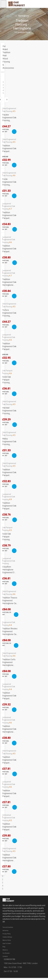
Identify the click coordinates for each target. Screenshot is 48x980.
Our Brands (6, 953)
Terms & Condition (8, 927)
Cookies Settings (7, 937)
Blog (4, 947)
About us (5, 950)
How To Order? (7, 943)
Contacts (5, 956)
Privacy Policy (7, 934)
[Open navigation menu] (3, 4)
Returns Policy (7, 940)
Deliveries (6, 931)
